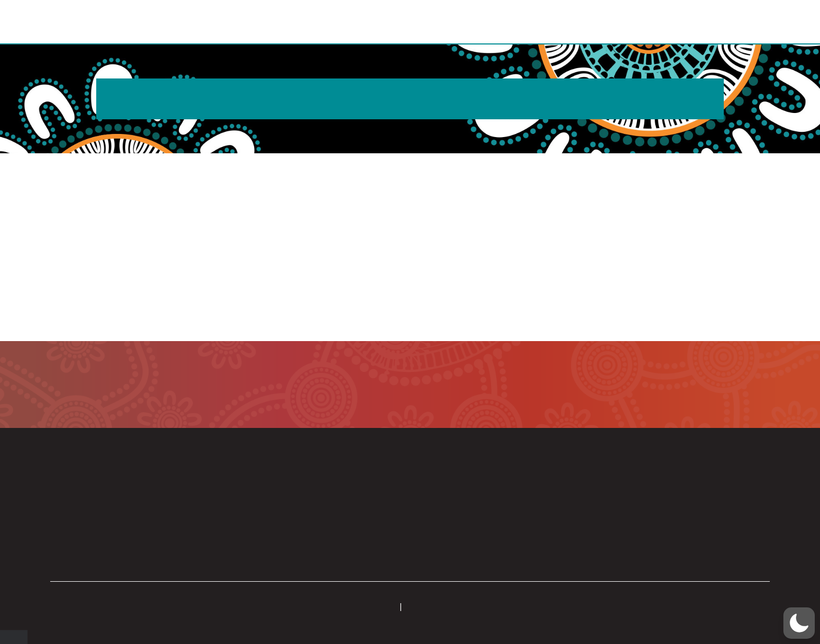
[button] (735, 22)
